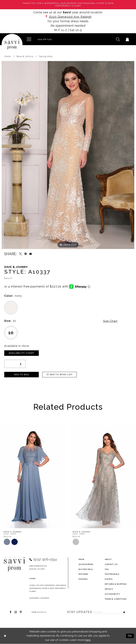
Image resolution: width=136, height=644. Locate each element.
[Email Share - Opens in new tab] (31, 254)
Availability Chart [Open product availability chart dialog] (22, 353)
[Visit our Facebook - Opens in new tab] (11, 612)
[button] (29, 39)
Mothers (83, 574)
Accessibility (112, 594)
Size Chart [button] (110, 321)
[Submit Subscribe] (122, 612)
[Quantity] (15, 364)
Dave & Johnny (25, 56)
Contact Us (111, 564)
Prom (81, 559)
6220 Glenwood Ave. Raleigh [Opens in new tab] (70, 17)
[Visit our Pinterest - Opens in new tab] (21, 612)
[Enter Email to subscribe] (109, 612)
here (88, 640)
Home (8, 56)
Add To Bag (22, 375)
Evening (83, 579)
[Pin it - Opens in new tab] (26, 254)
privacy (109, 589)
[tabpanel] (68, 155)
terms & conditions (116, 599)
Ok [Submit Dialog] (130, 636)
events (109, 579)
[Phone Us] (44, 39)
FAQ (107, 569)
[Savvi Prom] (12, 44)
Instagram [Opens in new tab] (34, 598)
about (108, 559)
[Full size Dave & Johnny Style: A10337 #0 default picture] (68, 155)
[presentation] (34, 477)
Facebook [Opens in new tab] (45, 598)
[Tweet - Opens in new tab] (20, 254)
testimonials (112, 574)
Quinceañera (86, 564)
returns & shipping (116, 584)
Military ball (86, 569)
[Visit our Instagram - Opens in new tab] (16, 612)
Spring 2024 (46, 56)
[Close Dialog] (5, 636)
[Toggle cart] (127, 39)
